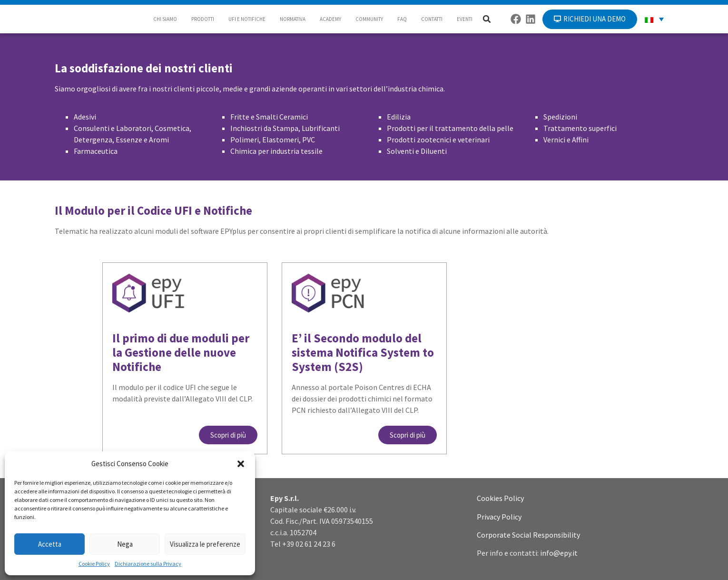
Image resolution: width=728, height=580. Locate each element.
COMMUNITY (369, 19)
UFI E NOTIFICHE (247, 19)
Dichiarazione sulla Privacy (148, 564)
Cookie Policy (94, 564)
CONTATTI (432, 19)
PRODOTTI (203, 19)
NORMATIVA (293, 19)
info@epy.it (559, 553)
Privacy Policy (499, 517)
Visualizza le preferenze (205, 544)
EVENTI (465, 19)
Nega (125, 544)
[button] (241, 464)
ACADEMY (330, 19)
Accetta (50, 544)
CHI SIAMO (165, 19)
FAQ (402, 19)
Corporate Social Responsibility (528, 535)
